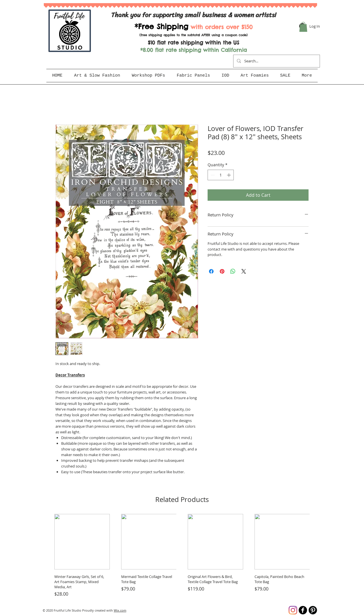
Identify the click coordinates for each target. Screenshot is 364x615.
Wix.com (120, 610)
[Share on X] (244, 271)
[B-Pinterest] (313, 610)
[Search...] (276, 61)
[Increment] (229, 175)
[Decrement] (212, 175)
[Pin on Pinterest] (222, 271)
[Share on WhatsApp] (233, 271)
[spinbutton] (221, 175)
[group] (182, 556)
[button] (303, 27)
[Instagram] (293, 610)
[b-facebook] (303, 610)
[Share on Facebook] (211, 271)
